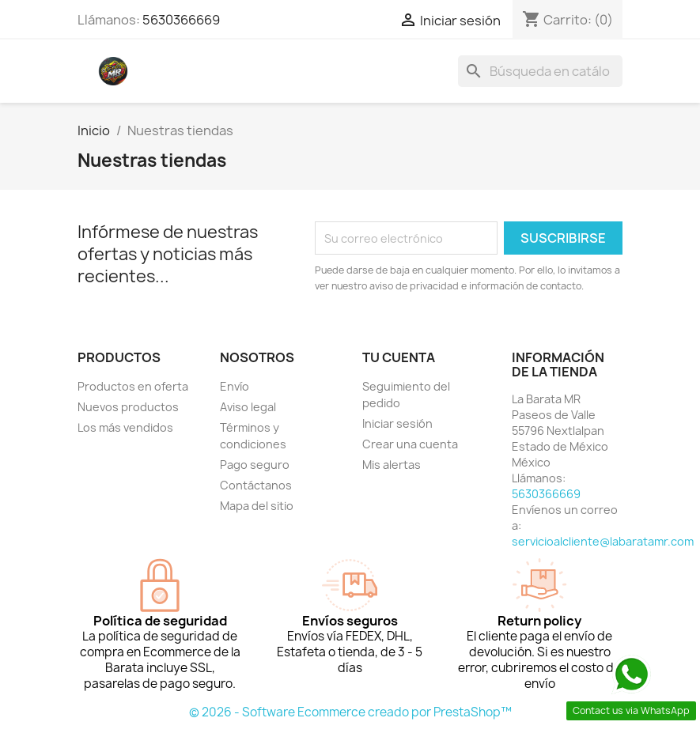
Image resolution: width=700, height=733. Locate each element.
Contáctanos (256, 485)
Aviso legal (248, 407)
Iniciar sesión (397, 423)
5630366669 (181, 20)
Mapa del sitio (257, 506)
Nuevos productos (128, 407)
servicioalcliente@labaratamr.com (603, 541)
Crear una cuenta (410, 444)
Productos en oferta (133, 386)
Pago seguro (255, 465)
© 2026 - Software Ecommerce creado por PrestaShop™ (350, 712)
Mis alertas (392, 465)
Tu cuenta (399, 357)
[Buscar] (540, 71)
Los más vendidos (125, 427)
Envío (235, 386)
